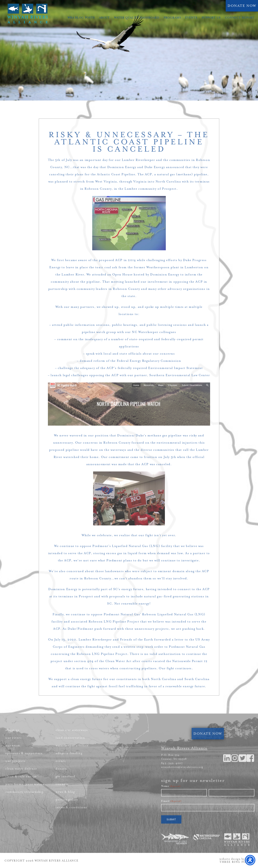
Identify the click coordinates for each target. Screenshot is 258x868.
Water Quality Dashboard (137, 18)
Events (191, 18)
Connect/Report (240, 18)
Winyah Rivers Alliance (27, 13)
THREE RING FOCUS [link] (236, 862)
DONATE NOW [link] (242, 6)
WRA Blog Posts (81, 18)
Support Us (211, 18)
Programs (172, 18)
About (104, 18)
